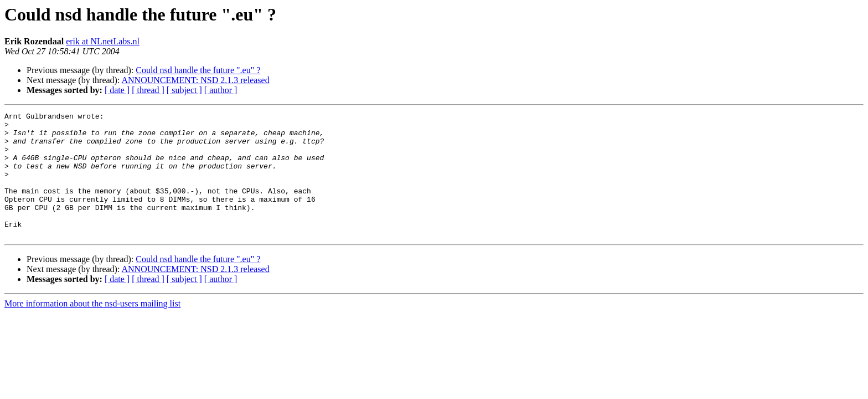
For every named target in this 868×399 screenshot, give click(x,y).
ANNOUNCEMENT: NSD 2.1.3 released (196, 80)
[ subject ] (184, 90)
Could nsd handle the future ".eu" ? (198, 70)
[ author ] (221, 90)
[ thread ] (148, 90)
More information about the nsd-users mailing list (92, 328)
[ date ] (117, 90)
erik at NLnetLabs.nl (103, 41)
